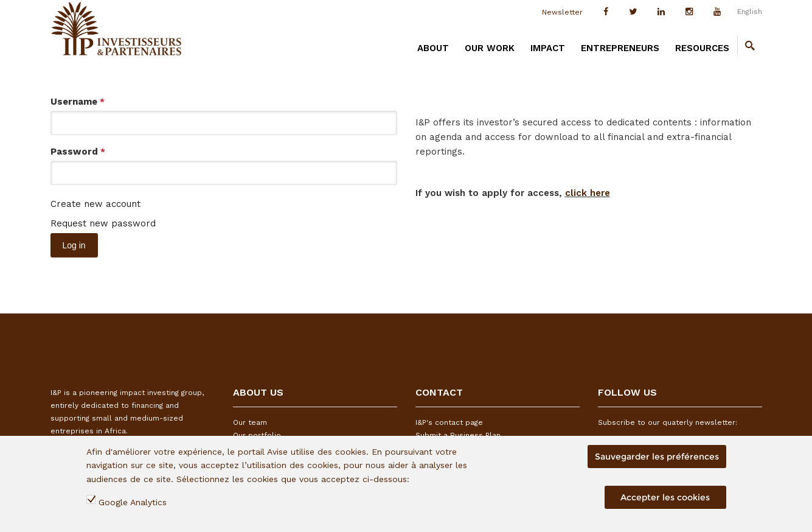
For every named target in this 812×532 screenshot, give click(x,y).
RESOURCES (702, 48)
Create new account (95, 204)
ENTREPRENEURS (620, 48)
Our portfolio (257, 435)
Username (78, 102)
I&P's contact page (449, 422)
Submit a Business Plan (458, 435)
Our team (250, 422)
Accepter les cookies (665, 497)
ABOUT (433, 48)
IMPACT (548, 48)
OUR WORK (490, 48)
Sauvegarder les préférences (657, 457)
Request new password (103, 223)
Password (78, 152)
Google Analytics (133, 502)
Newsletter (562, 12)
